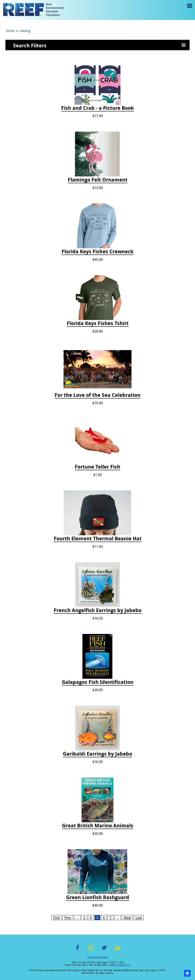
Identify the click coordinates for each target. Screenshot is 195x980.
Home (10, 31)
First (57, 918)
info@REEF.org (123, 965)
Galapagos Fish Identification (98, 682)
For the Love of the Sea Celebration (97, 395)
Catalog (25, 31)
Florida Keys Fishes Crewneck (97, 252)
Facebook (78, 950)
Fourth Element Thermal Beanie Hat (98, 539)
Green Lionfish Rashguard (98, 897)
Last (139, 918)
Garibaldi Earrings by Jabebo (97, 754)
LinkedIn (118, 950)
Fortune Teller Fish (97, 467)
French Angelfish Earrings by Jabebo (98, 610)
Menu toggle (189, 9)
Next (127, 918)
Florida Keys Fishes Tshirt (98, 323)
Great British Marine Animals (98, 826)
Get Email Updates (97, 957)
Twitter (104, 950)
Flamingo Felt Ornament (98, 180)
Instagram (91, 950)
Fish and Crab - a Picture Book (97, 108)
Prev (68, 918)
